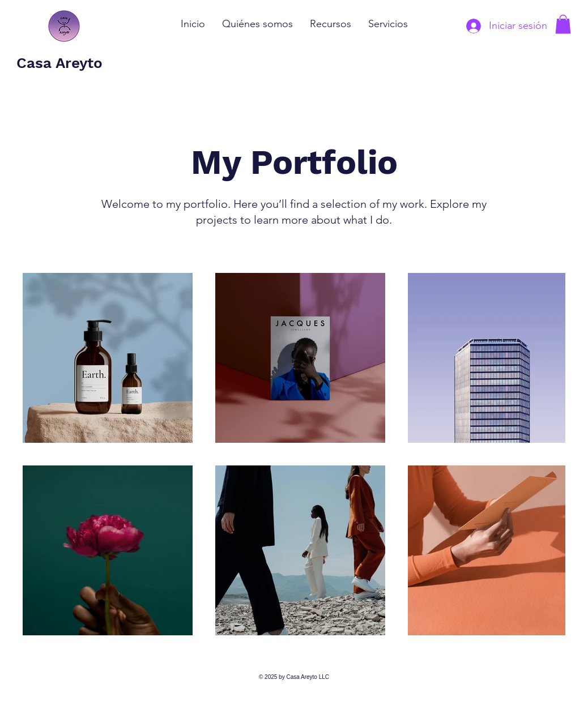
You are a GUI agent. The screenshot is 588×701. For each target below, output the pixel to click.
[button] (563, 24)
